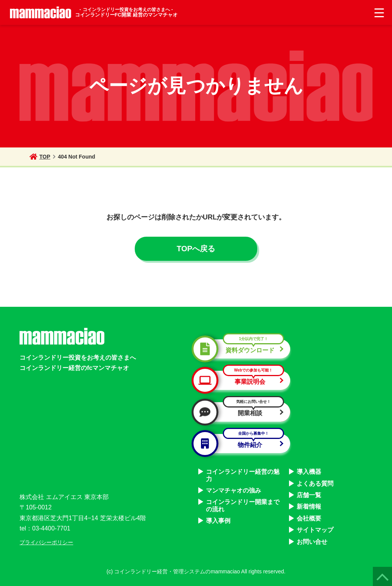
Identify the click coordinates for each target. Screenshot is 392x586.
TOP (40, 157)
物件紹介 (241, 444)
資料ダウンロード (241, 349)
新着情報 (309, 507)
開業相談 (241, 412)
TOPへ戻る (196, 249)
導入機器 (309, 472)
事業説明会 (241, 380)
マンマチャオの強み (234, 490)
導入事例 (218, 521)
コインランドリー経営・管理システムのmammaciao (177, 571)
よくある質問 (315, 484)
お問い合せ (312, 542)
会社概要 (309, 518)
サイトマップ (315, 530)
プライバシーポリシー (46, 542)
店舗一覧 (309, 495)
